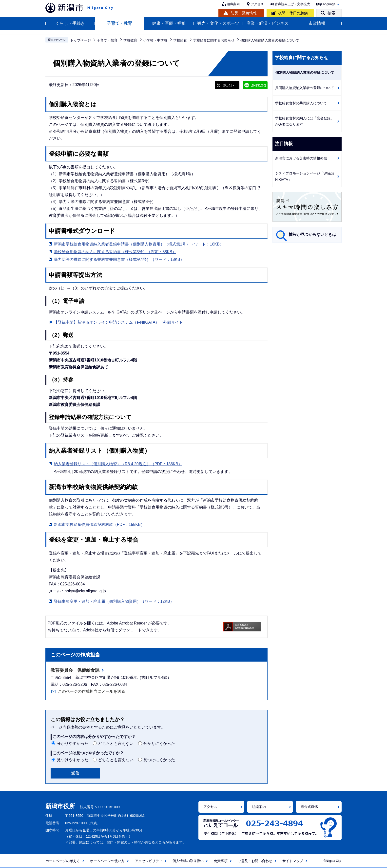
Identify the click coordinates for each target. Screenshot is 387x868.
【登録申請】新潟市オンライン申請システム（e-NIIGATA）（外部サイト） (120, 322)
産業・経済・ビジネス (268, 23)
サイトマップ (293, 861)
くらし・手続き (70, 23)
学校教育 (130, 40)
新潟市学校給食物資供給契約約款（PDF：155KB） (99, 524)
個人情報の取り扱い (188, 861)
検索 (331, 13)
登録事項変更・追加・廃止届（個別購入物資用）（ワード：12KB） (114, 601)
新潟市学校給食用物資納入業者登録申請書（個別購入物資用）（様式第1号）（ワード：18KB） (139, 244)
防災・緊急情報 (244, 13)
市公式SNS (309, 807)
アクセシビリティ (149, 861)
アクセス (257, 4)
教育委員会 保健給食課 (75, 670)
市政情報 (317, 23)
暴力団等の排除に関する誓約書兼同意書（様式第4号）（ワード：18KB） (119, 259)
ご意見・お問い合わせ (255, 861)
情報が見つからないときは (312, 234)
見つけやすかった (73, 760)
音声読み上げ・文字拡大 (292, 4)
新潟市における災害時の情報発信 (301, 158)
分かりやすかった (73, 744)
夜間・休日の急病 (293, 13)
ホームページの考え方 (63, 861)
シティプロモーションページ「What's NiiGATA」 (305, 176)
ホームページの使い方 (107, 861)
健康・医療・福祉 (169, 23)
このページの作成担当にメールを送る (92, 691)
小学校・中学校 (155, 40)
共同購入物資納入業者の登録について (305, 88)
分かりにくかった (159, 744)
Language (328, 4)
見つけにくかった (159, 760)
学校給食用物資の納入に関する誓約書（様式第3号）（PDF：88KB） (115, 252)
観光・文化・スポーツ (218, 23)
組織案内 (233, 4)
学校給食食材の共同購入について (301, 103)
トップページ (80, 40)
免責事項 (221, 861)
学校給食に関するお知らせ (214, 40)
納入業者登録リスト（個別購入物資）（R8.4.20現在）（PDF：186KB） (118, 464)
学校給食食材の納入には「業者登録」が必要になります (305, 121)
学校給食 (180, 40)
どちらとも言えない (116, 744)
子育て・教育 (119, 23)
